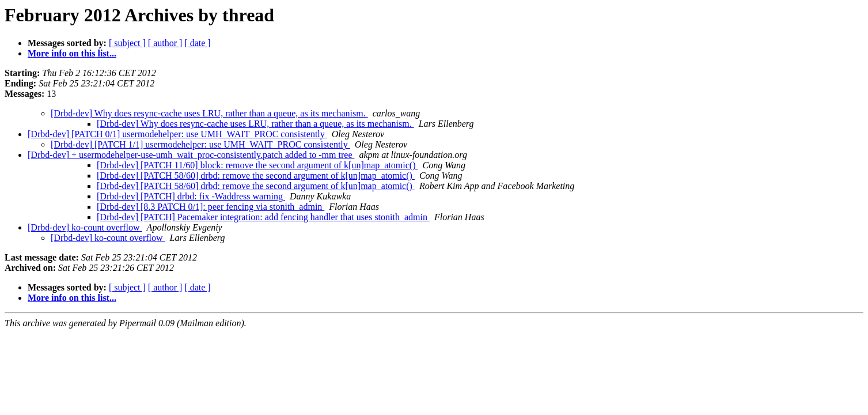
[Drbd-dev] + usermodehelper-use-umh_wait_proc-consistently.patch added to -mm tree (191, 155)
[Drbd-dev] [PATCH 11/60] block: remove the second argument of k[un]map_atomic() (257, 165)
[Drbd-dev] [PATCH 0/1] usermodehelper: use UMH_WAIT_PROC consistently (177, 134)
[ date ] (197, 43)
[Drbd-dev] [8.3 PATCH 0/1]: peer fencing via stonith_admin (211, 207)
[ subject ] (127, 43)
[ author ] (165, 43)
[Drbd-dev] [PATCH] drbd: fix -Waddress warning (191, 196)
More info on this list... (72, 53)
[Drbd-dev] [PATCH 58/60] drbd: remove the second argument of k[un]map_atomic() (256, 176)
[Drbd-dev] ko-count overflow (85, 227)
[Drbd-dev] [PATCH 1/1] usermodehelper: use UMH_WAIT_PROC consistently (200, 144)
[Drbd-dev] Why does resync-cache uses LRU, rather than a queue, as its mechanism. (209, 113)
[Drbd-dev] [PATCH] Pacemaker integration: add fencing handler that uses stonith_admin (263, 217)
